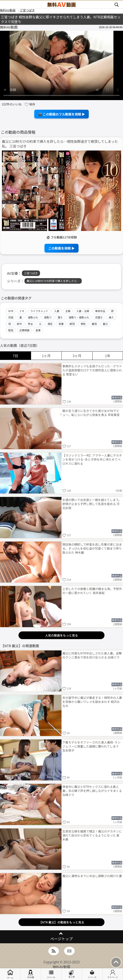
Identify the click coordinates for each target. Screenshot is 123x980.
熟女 (30, 324)
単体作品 (100, 311)
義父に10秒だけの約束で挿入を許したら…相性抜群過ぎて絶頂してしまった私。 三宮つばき (60, 144)
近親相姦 (24, 330)
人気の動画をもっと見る (62, 635)
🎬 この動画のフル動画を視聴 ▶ (62, 114)
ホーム (10, 974)
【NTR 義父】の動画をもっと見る (61, 922)
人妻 (57, 311)
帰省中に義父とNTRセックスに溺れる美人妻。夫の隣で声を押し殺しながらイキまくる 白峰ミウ (92, 791)
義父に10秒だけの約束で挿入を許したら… (53, 281)
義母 (94, 324)
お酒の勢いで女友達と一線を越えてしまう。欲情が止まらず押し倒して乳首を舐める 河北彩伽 (92, 504)
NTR (11, 311)
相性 (83, 324)
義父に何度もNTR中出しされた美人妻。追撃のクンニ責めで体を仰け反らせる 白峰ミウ (92, 655)
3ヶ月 (77, 356)
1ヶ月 (46, 356)
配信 (11, 330)
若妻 (61, 324)
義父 (105, 324)
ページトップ (61, 939)
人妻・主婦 (83, 311)
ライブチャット (39, 311)
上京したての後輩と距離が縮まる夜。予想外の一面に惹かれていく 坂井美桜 (92, 591)
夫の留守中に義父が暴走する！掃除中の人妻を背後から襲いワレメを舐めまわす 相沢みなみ (92, 702)
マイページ (113, 974)
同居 (11, 317)
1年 (108, 356)
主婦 (68, 311)
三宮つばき (31, 273)
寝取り (48, 317)
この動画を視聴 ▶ (61, 248)
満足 (50, 324)
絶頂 (72, 324)
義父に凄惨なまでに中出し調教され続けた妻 (92, 876)
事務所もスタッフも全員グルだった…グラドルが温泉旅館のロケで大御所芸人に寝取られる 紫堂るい (92, 370)
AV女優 (31, 974)
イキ (22, 311)
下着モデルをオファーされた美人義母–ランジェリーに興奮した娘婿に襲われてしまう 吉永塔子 (92, 746)
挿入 (111, 317)
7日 (15, 356)
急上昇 (72, 974)
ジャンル (51, 974)
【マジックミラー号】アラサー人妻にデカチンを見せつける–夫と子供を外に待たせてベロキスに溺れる (92, 459)
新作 (19, 324)
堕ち (60, 317)
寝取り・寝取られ (79, 317)
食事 (38, 330)
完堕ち (99, 317)
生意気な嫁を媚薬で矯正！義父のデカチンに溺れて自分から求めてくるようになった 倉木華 (92, 835)
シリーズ (92, 974)
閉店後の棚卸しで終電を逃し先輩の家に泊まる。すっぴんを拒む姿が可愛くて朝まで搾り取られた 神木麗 (92, 548)
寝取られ (33, 317)
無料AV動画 (62, 967)
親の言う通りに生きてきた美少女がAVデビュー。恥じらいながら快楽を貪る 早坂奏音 (91, 413)
